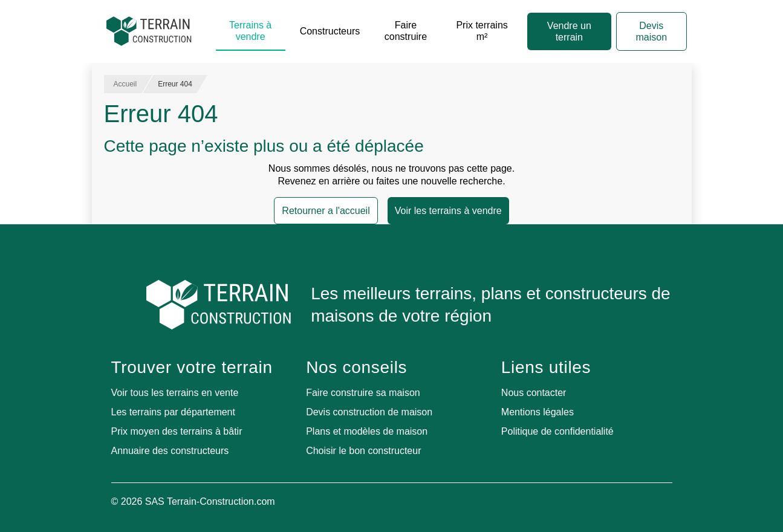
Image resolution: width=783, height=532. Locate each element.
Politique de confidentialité (557, 431)
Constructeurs (330, 31)
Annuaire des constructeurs (170, 451)
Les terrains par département (173, 412)
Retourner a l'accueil (326, 211)
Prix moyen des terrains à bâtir (177, 431)
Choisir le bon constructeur (363, 451)
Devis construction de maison (369, 412)
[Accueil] (149, 31)
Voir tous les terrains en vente (175, 393)
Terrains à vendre (250, 31)
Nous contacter (534, 393)
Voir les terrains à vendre (448, 211)
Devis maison (652, 31)
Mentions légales (538, 412)
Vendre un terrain (569, 31)
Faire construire (406, 31)
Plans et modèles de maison (367, 431)
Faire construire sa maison (363, 393)
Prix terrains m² (482, 31)
